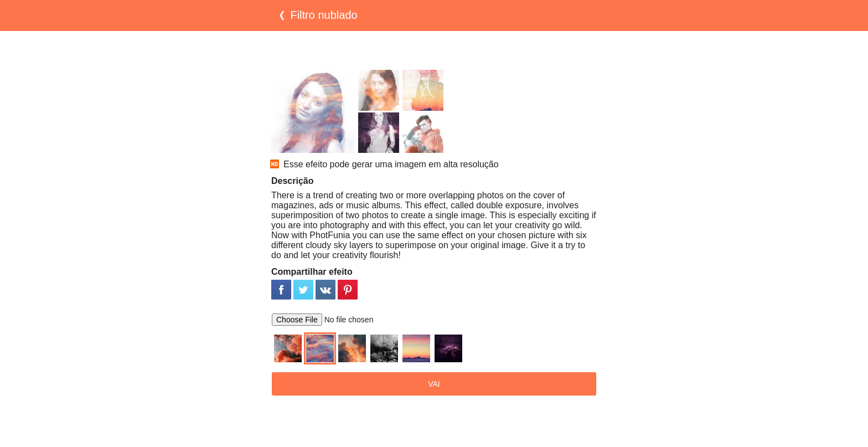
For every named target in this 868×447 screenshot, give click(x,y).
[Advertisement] (434, 50)
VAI (434, 384)
